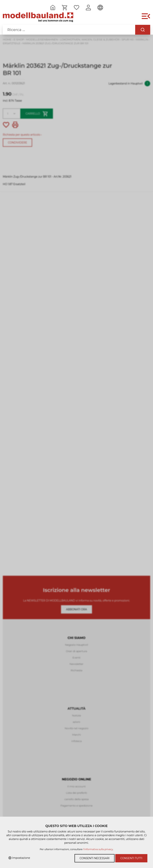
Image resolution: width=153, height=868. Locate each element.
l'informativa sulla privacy (98, 849)
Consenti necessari (95, 858)
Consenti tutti (131, 858)
